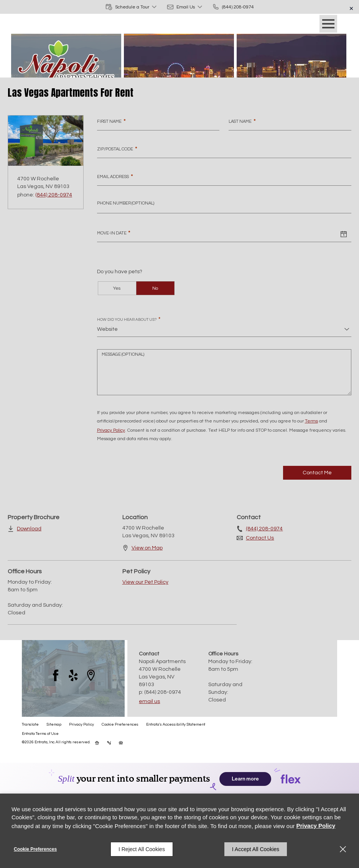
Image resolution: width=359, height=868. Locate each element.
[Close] (343, 849)
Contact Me (317, 473)
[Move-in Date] (217, 234)
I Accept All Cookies (256, 849)
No (155, 288)
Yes (117, 288)
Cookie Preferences (35, 849)
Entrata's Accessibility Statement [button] (176, 724)
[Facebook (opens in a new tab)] (56, 675)
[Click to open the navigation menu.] (328, 24)
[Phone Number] (224, 206)
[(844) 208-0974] (233, 7)
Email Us (149, 701)
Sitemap (54, 724)
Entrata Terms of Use (40, 734)
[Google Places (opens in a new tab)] (91, 675)
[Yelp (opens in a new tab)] (73, 675)
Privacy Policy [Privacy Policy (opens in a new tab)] (111, 430)
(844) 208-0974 (54, 195)
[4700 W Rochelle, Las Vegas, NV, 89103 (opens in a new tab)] (163, 677)
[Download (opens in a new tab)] (25, 529)
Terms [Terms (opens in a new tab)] (311, 421)
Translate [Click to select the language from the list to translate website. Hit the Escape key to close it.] (30, 724)
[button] (132, 7)
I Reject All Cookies (142, 849)
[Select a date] (344, 234)
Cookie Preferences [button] (120, 724)
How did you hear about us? (129, 319)
